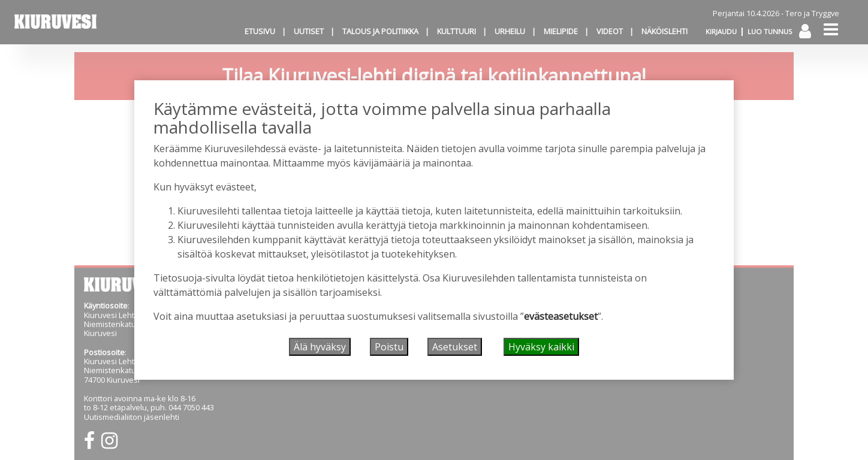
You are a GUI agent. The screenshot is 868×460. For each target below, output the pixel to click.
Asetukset (455, 347)
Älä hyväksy (320, 347)
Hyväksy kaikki (541, 347)
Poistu (389, 347)
